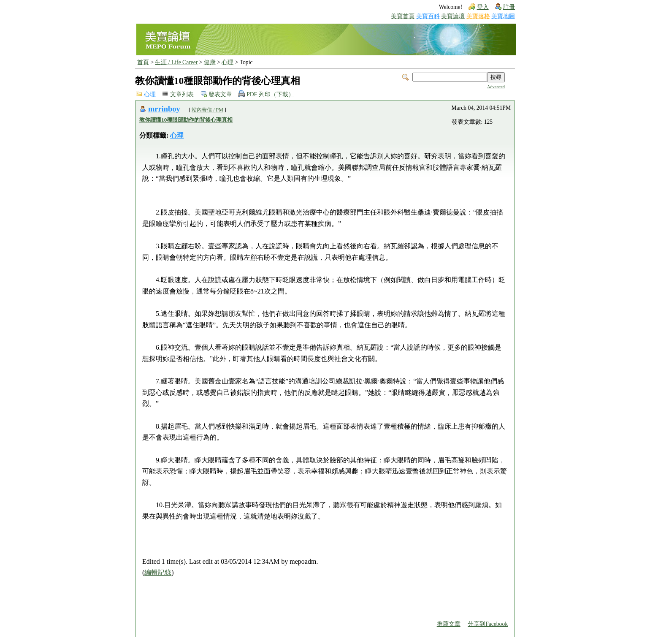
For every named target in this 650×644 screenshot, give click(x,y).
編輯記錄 (158, 572)
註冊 (509, 7)
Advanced (496, 87)
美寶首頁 (403, 16)
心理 (227, 62)
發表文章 (220, 94)
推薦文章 (449, 624)
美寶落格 (478, 16)
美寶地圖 (503, 16)
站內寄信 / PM (207, 110)
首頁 (143, 62)
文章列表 (182, 94)
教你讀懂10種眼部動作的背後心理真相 (186, 120)
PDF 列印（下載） (270, 94)
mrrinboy (164, 109)
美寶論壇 (453, 16)
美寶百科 (428, 16)
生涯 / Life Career (176, 62)
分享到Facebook (488, 624)
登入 (483, 7)
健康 (210, 62)
